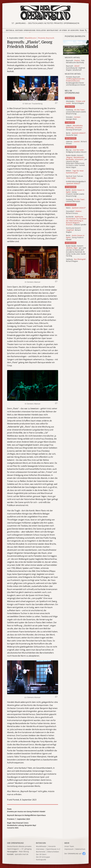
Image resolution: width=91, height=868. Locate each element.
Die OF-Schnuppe (43, 857)
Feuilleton (41, 30)
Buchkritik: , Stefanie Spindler (76, 221)
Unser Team (69, 846)
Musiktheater (31, 38)
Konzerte (52, 846)
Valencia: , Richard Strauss (76, 143)
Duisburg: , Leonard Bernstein (76, 201)
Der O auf (73, 854)
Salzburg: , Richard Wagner (76, 260)
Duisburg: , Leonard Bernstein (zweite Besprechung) (76, 112)
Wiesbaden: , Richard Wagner (76, 102)
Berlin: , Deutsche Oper (76, 134)
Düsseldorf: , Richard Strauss (74, 212)
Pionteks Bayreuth (46, 38)
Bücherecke (41, 852)
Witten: (75, 172)
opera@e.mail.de (22, 854)
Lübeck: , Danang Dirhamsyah (74, 128)
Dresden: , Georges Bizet (74, 118)
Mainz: (76, 208)
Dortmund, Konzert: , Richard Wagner (74, 230)
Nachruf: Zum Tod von (74, 177)
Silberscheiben (53, 852)
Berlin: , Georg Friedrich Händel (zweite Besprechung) (75, 193)
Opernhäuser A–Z (53, 849)
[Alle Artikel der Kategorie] (76, 48)
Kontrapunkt (53, 30)
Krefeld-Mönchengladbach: (76, 183)
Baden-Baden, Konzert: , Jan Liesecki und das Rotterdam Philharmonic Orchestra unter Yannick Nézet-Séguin (76, 161)
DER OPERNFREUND (15, 843)
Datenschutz (80, 849)
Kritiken (19, 30)
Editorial (10, 30)
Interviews (40, 849)
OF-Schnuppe (73, 30)
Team (82, 30)
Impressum (69, 849)
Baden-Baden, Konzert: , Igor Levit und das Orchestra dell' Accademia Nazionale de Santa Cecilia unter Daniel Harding (76, 251)
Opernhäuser (29, 30)
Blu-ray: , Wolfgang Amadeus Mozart (76, 151)
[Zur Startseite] (45, 13)
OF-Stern (63, 30)
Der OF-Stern (41, 854)
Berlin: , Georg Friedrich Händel (75, 238)
